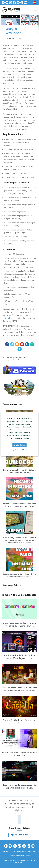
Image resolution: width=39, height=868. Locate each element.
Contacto (12, 856)
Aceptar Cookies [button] (20, 445)
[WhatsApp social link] (32, 344)
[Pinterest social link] (22, 344)
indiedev (23, 357)
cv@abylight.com (10, 318)
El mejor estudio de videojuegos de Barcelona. (20, 851)
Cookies (28, 856)
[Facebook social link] (7, 344)
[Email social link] (17, 344)
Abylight (19, 38)
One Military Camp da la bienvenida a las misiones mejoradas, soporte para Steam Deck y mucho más (19, 540)
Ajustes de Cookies (20, 450)
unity (18, 360)
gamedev (16, 357)
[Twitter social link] (12, 344)
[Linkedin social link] (27, 344)
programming (11, 360)
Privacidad (20, 856)
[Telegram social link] (20, 349)
